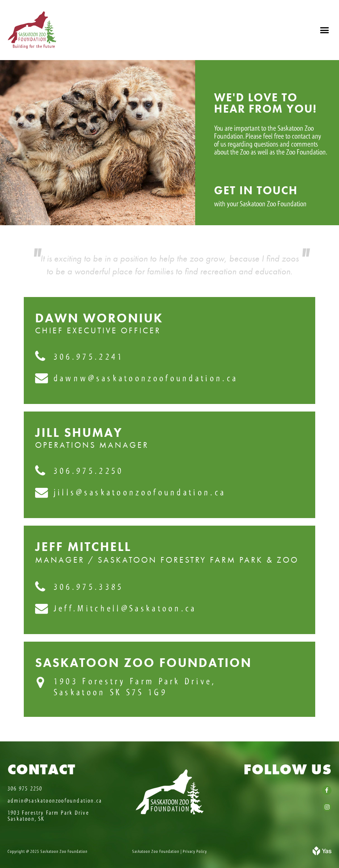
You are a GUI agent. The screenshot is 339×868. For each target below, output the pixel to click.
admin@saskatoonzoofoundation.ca (55, 801)
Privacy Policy (195, 851)
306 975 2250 (25, 789)
